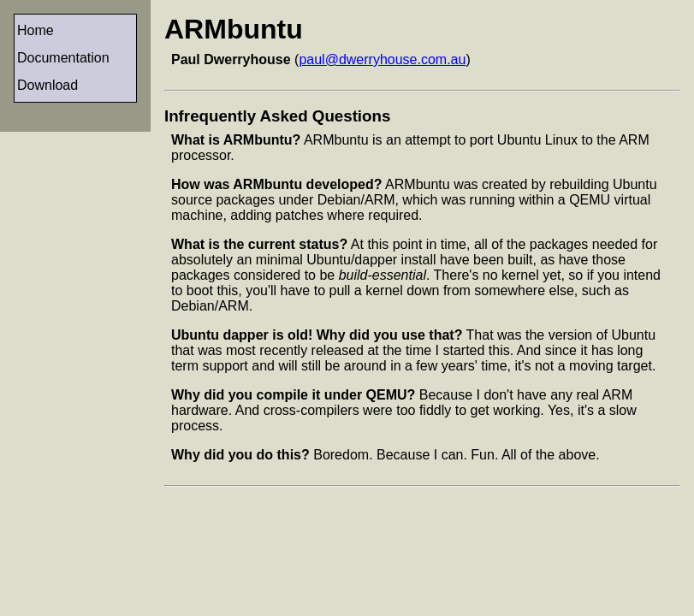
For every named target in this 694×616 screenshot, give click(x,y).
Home (36, 30)
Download (47, 85)
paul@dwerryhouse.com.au (382, 59)
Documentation (63, 58)
